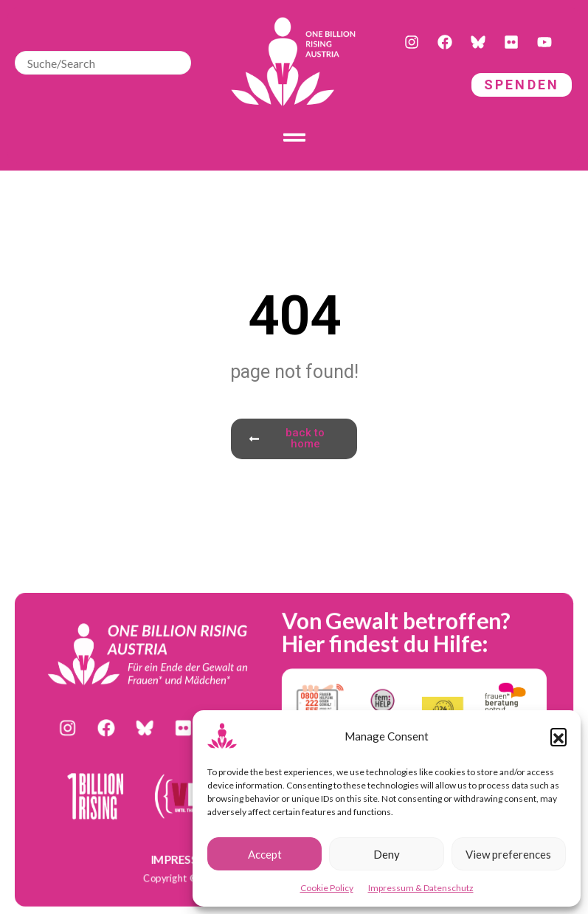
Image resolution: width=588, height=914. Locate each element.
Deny (387, 854)
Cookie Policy (327, 888)
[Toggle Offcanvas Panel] (294, 137)
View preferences (508, 854)
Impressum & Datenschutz (421, 888)
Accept (265, 854)
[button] (558, 736)
